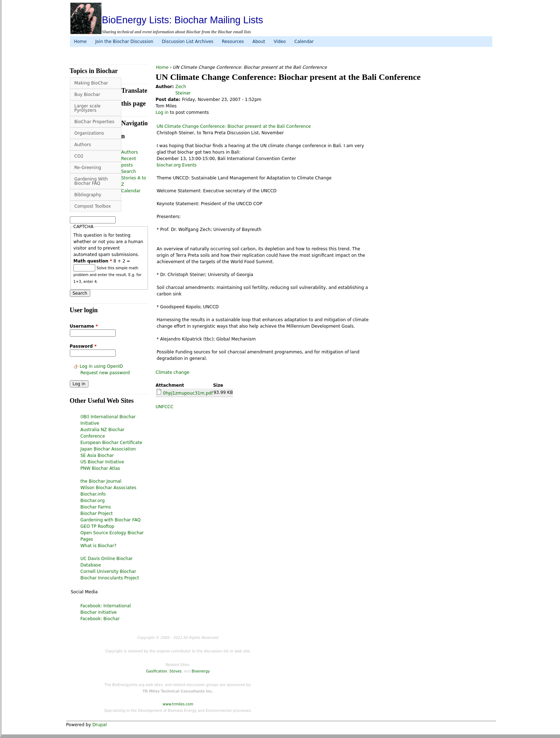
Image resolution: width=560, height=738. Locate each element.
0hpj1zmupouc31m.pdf (188, 393)
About (259, 42)
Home (80, 42)
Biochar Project (97, 513)
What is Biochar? (99, 546)
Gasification (157, 671)
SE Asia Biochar (97, 455)
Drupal (100, 725)
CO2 (79, 156)
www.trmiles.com (178, 704)
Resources (233, 42)
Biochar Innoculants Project (110, 578)
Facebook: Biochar (100, 619)
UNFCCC (165, 407)
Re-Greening (88, 168)
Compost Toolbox (93, 206)
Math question (93, 261)
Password (83, 346)
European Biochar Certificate (112, 443)
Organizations (89, 133)
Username (84, 326)
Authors (83, 145)
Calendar (304, 42)
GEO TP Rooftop (98, 526)
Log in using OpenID (102, 366)
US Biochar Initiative (102, 462)
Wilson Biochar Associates (108, 488)
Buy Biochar (87, 95)
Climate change (173, 372)
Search (129, 172)
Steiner (183, 93)
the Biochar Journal (101, 481)
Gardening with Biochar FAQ (111, 520)
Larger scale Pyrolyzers (88, 108)
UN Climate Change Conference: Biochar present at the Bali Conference (234, 126)
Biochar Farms (96, 507)
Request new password (105, 373)
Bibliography (88, 195)
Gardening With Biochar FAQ (91, 181)
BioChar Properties (95, 122)
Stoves (175, 671)
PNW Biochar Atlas (100, 468)
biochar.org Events (177, 165)
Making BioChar (91, 83)
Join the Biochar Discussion (124, 42)
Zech (181, 87)
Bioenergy (201, 671)
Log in (162, 112)
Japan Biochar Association (108, 449)
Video (280, 42)
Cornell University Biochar (108, 571)
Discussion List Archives (188, 42)
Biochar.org (93, 501)
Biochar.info (93, 494)
